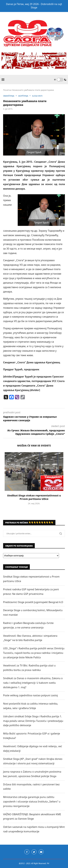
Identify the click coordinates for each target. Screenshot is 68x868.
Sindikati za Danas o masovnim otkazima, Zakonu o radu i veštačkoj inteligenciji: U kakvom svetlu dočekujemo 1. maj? (33, 683)
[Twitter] (34, 852)
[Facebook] (27, 852)
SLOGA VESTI (37, 96)
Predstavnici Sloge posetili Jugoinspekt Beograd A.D (33, 602)
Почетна (7, 90)
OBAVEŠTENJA (9, 96)
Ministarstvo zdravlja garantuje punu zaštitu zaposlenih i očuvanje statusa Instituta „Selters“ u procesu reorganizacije (32, 802)
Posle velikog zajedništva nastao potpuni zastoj (30, 695)
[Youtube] (41, 852)
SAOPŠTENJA (23, 96)
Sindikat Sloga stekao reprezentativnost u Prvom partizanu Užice (34, 497)
